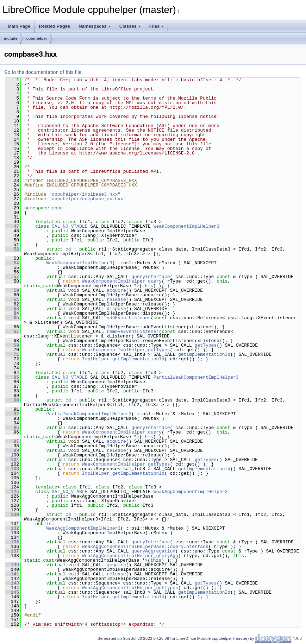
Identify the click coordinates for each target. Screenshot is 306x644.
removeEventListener (133, 332)
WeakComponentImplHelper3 (186, 226)
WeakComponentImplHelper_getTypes (126, 350)
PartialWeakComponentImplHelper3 (196, 377)
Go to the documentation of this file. (43, 72)
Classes (130, 26)
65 (12, 318)
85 (12, 377)
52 (12, 249)
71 (12, 354)
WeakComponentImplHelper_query (122, 281)
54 (12, 263)
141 (12, 574)
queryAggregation (153, 551)
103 (12, 469)
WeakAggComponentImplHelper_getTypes (130, 588)
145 (12, 592)
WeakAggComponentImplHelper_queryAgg (130, 556)
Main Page (19, 26)
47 (12, 226)
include (11, 38)
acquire (116, 290)
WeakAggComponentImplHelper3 (191, 492)
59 (12, 290)
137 (12, 551)
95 (12, 428)
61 (12, 299)
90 (12, 400)
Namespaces (95, 26)
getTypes (206, 345)
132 (12, 528)
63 (12, 309)
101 (12, 460)
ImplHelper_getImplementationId (123, 359)
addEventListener (129, 318)
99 (12, 450)
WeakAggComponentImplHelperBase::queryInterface (145, 547)
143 (12, 583)
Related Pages (54, 26)
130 (12, 514)
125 (12, 492)
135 (12, 542)
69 (12, 345)
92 (12, 414)
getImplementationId (204, 354)
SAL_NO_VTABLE (70, 226)
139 (12, 565)
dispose (116, 309)
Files (157, 26)
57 (12, 277)
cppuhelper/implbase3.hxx (85, 194)
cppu (57, 208)
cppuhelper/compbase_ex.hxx (88, 199)
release (116, 299)
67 (12, 332)
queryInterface (151, 277)
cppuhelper (37, 38)
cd (68, 249)
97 (12, 441)
